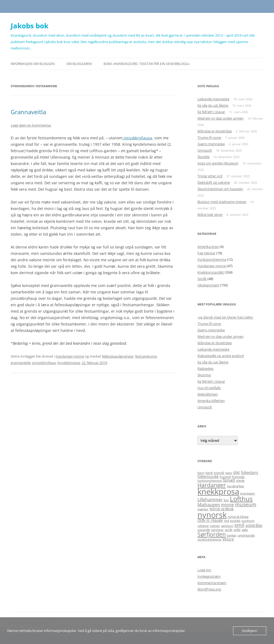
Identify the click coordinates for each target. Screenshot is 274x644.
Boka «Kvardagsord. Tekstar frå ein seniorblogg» (147, 64)
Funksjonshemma (212, 259)
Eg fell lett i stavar (211, 112)
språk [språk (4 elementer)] (229, 530)
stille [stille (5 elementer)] (237, 530)
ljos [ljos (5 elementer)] (226, 500)
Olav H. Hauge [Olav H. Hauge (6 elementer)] (210, 520)
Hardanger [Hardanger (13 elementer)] (212, 485)
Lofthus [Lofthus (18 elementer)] (241, 499)
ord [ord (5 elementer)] (227, 521)
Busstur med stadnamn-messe (222, 202)
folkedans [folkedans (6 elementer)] (250, 472)
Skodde (203, 157)
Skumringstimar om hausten (220, 189)
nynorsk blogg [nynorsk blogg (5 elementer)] (238, 517)
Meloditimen (208, 394)
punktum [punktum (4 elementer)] (248, 521)
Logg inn (204, 570)
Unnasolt (205, 150)
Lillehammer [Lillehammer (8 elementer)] (210, 500)
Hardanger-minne (70, 356)
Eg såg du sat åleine (213, 105)
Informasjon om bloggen (33, 64)
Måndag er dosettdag (215, 131)
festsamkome (146, 356)
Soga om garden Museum (218, 163)
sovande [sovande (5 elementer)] (204, 530)
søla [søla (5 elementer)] (245, 530)
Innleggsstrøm (209, 576)
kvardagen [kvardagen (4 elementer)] (248, 493)
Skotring (204, 375)
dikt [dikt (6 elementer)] (236, 472)
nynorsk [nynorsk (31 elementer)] (212, 515)
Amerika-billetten (211, 401)
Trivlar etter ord (210, 176)
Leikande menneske (213, 99)
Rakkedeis (205, 369)
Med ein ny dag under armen (220, 118)
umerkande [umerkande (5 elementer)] (246, 535)
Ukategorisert (208, 285)
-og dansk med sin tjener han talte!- (225, 317)
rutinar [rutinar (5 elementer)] (215, 526)
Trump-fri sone (209, 137)
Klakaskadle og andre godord (221, 356)
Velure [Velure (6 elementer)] (228, 539)
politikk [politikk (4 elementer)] (235, 521)
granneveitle (21, 363)
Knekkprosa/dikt (211, 272)
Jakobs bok (30, 26)
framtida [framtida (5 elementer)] (238, 477)
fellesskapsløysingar (118, 356)
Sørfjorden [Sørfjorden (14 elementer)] (212, 534)
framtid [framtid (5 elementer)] (225, 477)
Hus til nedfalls (209, 388)
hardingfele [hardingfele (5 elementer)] (235, 486)
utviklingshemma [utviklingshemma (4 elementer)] (209, 539)
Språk (202, 279)
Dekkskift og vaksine (214, 182)
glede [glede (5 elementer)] (240, 480)
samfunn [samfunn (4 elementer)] (227, 526)
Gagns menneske (211, 144)
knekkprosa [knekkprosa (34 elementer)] (218, 492)
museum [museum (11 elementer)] (246, 504)
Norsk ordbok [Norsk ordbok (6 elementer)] (222, 509)
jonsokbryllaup (44, 363)
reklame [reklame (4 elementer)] (203, 526)
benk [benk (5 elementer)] (209, 473)
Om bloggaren (79, 64)
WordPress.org (209, 589)
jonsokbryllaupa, (138, 138)
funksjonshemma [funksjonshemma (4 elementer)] (210, 481)
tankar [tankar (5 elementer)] (232, 535)
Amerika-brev (208, 247)
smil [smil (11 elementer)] (239, 525)
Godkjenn (250, 631)
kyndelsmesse (69, 363)
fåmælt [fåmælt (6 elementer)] (229, 480)
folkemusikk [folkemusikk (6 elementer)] (208, 476)
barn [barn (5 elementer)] (201, 473)
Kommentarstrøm (212, 583)
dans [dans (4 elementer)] (229, 473)
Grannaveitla (28, 112)
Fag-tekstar (206, 253)
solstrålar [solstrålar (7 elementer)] (254, 525)
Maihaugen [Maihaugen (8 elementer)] (209, 505)
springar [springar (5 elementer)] (217, 530)
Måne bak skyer (210, 214)
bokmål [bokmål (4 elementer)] (219, 473)
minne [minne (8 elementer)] (227, 505)
